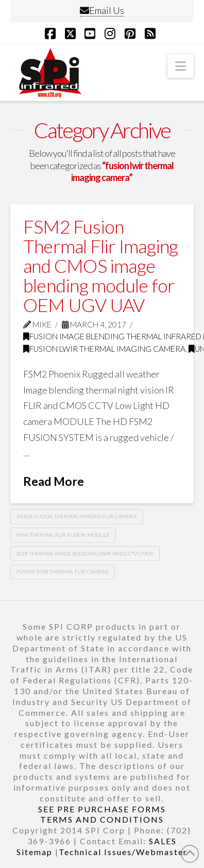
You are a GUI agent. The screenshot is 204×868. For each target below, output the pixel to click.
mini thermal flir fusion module (63, 535)
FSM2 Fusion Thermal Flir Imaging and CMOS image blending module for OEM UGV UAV (101, 265)
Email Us (102, 10)
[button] (181, 66)
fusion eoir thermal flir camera (62, 571)
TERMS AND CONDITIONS (102, 819)
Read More (54, 481)
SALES (163, 841)
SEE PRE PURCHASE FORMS (102, 809)
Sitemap (35, 852)
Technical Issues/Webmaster (123, 852)
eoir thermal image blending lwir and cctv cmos (85, 553)
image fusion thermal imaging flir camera (76, 516)
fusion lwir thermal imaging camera (104, 349)
